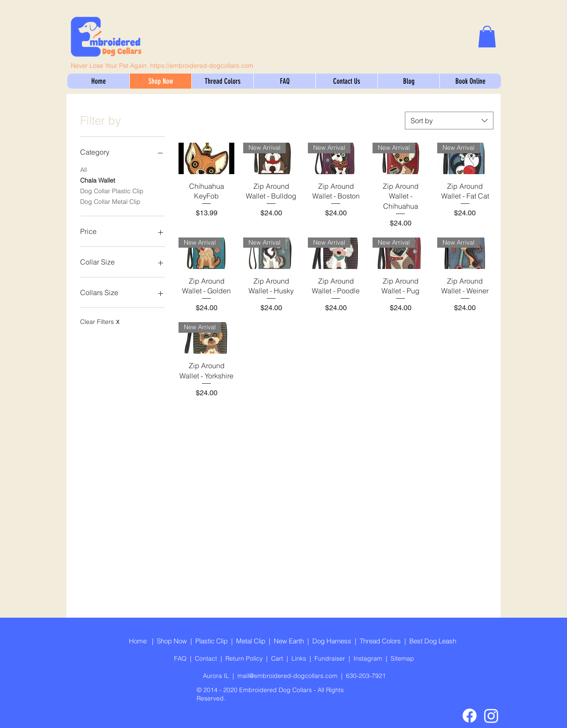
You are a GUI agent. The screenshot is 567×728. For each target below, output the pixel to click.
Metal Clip (251, 641)
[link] (487, 37)
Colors (393, 641)
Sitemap (402, 658)
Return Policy (246, 658)
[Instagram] (491, 716)
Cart (279, 658)
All (83, 169)
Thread (371, 641)
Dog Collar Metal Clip (110, 201)
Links (301, 658)
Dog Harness (332, 641)
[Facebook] (470, 716)
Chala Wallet (98, 180)
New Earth (289, 641)
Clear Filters (100, 322)
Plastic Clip (212, 641)
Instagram (370, 658)
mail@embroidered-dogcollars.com (287, 676)
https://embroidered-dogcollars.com (202, 66)
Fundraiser (332, 658)
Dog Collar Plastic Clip (112, 191)
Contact (208, 658)
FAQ (182, 658)
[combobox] (449, 121)
